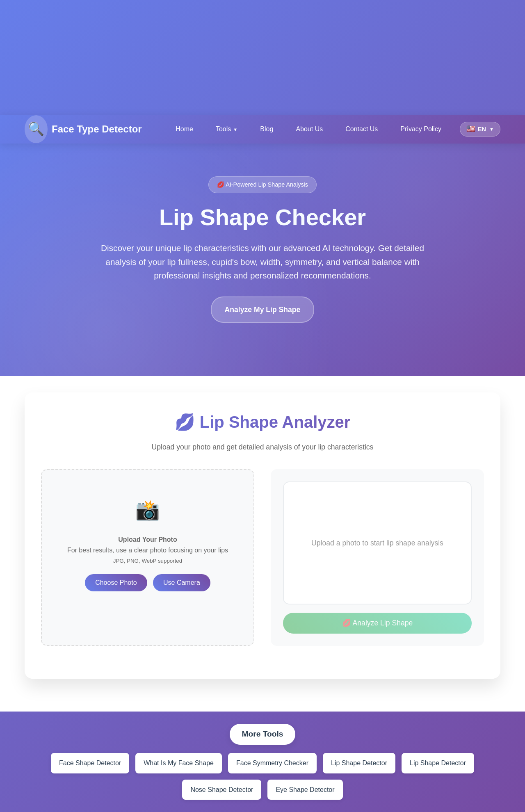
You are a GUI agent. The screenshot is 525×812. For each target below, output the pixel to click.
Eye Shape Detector (305, 790)
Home (184, 129)
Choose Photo (116, 583)
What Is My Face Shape (179, 763)
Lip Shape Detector (359, 763)
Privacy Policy (421, 129)
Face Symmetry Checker (272, 763)
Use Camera (182, 583)
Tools (223, 129)
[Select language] (480, 129)
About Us (309, 129)
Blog (267, 129)
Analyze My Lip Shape (263, 310)
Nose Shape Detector (222, 790)
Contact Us (362, 129)
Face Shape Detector (90, 763)
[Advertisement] (246, 57)
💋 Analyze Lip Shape (378, 623)
